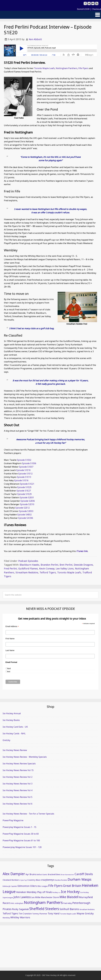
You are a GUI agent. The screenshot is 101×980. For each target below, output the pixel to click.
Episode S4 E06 (26, 518)
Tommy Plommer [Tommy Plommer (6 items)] (40, 914)
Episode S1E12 (25, 474)
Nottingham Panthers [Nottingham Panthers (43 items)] (43, 902)
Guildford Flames (28, 568)
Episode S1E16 (21, 480)
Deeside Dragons (83, 565)
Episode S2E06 (28, 501)
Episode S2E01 (27, 497)
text (9, 672)
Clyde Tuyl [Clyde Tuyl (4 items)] (23, 880)
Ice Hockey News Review (15, 750)
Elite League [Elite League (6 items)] (43, 886)
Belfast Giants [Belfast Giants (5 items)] (42, 875)
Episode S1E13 (24, 477)
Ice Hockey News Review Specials (19, 764)
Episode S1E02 (24, 460)
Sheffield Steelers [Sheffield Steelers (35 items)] (44, 909)
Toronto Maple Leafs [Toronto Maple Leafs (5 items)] (68, 914)
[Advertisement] (50, 946)
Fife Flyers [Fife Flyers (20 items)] (55, 886)
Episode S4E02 (24, 515)
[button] (50, 15)
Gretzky (6, 740)
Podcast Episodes (28, 561)
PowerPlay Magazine (13, 820)
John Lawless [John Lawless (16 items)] (22, 897)
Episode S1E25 (24, 487)
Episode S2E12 (22, 508)
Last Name (10, 650)
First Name (10, 639)
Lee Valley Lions (65, 568)
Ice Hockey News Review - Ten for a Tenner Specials (28, 814)
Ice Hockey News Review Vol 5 (17, 797)
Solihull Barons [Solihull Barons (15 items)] (69, 909)
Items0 (83, 9)
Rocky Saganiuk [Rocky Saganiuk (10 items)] (20, 909)
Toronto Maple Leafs (44, 68)
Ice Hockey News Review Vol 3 (17, 784)
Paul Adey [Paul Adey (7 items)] (68, 903)
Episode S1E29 (24, 494)
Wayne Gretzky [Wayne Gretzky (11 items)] (85, 913)
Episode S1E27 (24, 491)
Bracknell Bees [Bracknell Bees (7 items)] (54, 874)
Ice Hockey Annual (12, 713)
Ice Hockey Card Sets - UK (15, 727)
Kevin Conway (47, 568)
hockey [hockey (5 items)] (55, 892)
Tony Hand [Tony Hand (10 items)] (54, 913)
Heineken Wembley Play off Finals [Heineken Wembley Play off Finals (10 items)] (34, 892)
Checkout (96, 9)
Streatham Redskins (27, 572)
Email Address (12, 626)
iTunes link (82, 551)
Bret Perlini (66, 565)
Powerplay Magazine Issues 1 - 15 (19, 827)
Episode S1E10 (23, 470)
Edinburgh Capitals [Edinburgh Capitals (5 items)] (10, 886)
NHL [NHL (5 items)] (13, 903)
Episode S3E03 (26, 511)
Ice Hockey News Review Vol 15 (18, 770)
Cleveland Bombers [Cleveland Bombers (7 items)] (11, 880)
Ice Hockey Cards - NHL (14, 733)
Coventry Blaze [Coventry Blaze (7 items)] (34, 880)
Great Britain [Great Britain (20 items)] (72, 886)
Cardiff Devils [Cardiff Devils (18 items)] (84, 874)
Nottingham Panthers (67, 68)
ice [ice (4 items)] (59, 892)
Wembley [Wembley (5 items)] (6, 918)
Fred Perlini (10, 568)
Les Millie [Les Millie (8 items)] (36, 897)
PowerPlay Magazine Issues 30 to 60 (21, 834)
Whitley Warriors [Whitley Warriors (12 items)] (20, 917)
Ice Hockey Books (11, 720)
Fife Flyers (83, 68)
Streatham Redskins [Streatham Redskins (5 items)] (87, 909)
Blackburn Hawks (29, 565)
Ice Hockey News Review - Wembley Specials (25, 757)
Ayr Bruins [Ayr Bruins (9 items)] (31, 874)
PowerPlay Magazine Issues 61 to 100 (21, 840)
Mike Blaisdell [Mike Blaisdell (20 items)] (69, 897)
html (9, 669)
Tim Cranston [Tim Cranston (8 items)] (25, 914)
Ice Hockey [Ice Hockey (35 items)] (70, 892)
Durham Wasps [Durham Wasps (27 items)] (80, 879)
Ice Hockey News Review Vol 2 (17, 777)
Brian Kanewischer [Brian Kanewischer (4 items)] (68, 875)
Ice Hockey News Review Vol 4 (17, 790)
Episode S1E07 (26, 467)
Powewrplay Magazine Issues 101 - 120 (22, 847)
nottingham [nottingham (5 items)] (19, 903)
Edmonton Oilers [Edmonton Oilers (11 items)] (27, 886)
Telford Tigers (48, 572)
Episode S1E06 (29, 463)
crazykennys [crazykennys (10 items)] (48, 880)
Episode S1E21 (27, 484)
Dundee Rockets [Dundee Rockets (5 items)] (61, 880)
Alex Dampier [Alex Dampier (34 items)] (14, 874)
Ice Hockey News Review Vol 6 (17, 804)
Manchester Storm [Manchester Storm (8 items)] (50, 897)
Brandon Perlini (49, 565)
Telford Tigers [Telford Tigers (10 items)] (10, 913)
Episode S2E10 (27, 504)
